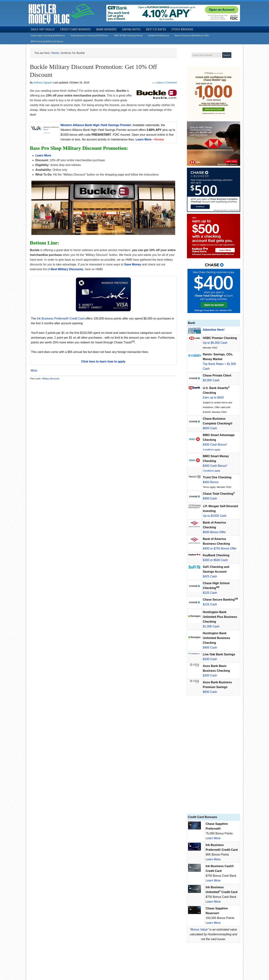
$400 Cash (210, 498)
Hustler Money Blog (61, 14)
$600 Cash (210, 692)
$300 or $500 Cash (215, 560)
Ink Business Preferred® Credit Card (61, 318)
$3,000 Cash (211, 380)
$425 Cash (210, 576)
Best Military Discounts (67, 269)
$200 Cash (210, 659)
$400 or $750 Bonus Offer (220, 548)
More (34, 371)
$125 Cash (210, 593)
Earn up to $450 (213, 398)
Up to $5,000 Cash (215, 343)
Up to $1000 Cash (215, 516)
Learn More (213, 838)
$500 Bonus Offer (214, 532)
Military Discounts (51, 379)
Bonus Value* (200, 930)
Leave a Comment (166, 83)
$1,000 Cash (211, 626)
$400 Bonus (211, 482)
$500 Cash (210, 428)
